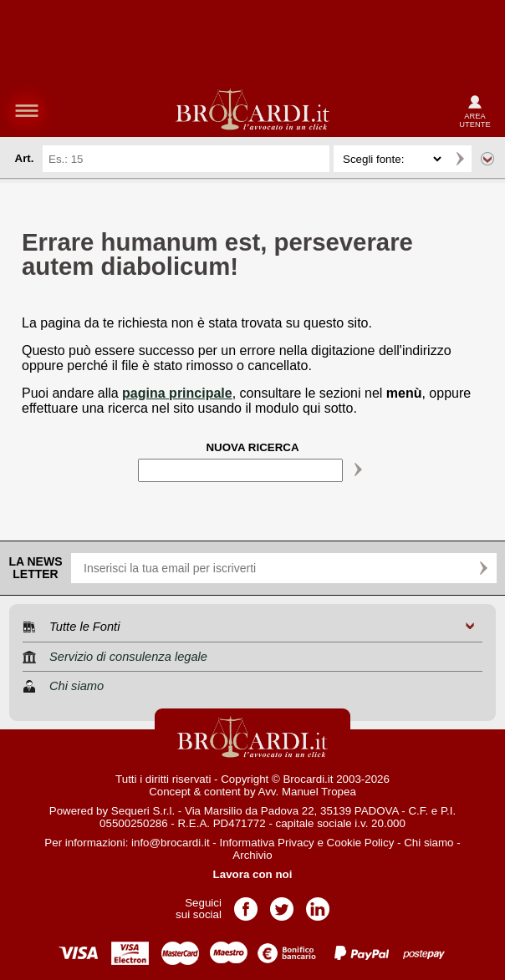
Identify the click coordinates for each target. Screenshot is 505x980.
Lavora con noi (253, 874)
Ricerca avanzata (487, 159)
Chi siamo (428, 843)
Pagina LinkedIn (318, 904)
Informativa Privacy (266, 843)
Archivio (252, 855)
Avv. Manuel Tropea (307, 792)
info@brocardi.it (171, 843)
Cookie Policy (361, 843)
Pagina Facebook (246, 904)
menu (27, 110)
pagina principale (177, 393)
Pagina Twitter (282, 904)
